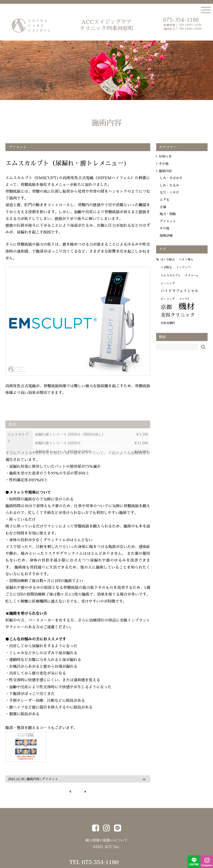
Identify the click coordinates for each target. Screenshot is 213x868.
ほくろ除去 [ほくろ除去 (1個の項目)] (171, 264)
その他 (167, 168)
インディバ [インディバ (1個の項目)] (186, 272)
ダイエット (50, 780)
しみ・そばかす (174, 182)
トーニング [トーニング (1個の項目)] (171, 288)
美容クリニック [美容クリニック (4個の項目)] (181, 319)
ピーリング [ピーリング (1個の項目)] (171, 303)
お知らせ (168, 161)
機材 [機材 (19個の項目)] (190, 311)
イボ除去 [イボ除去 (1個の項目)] (169, 272)
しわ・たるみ (172, 189)
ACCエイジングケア (107, 25)
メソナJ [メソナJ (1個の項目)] (187, 303)
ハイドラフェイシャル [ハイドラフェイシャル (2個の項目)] (182, 295)
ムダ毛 (168, 204)
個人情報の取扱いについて (106, 839)
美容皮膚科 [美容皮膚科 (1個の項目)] (171, 327)
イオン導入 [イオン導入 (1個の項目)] (189, 264)
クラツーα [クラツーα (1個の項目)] (194, 280)
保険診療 (169, 240)
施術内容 (33, 780)
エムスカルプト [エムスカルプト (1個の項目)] (174, 280)
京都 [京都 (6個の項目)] (169, 312)
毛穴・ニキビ (172, 197)
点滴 (166, 211)
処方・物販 (171, 218)
